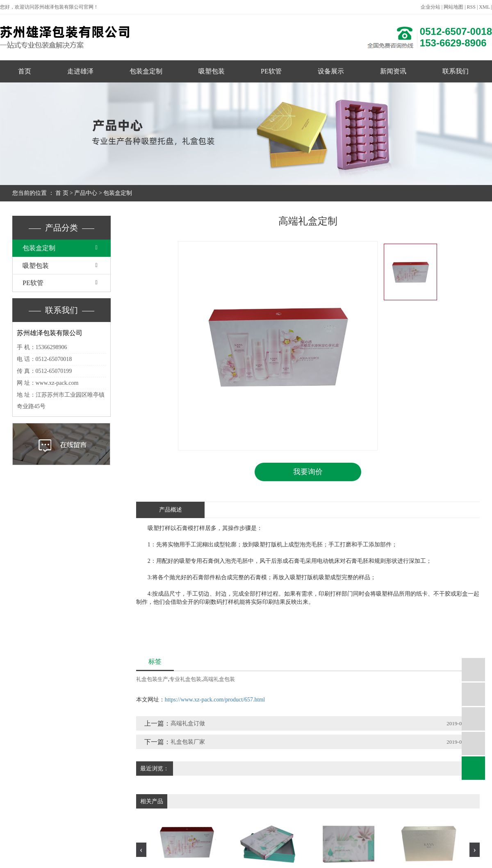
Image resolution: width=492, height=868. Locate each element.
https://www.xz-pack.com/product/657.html (215, 700)
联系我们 (456, 71)
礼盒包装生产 (152, 679)
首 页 (62, 193)
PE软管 (271, 71)
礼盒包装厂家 (188, 742)
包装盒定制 (146, 71)
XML (484, 7)
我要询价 (308, 472)
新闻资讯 (393, 71)
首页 (25, 71)
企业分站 (430, 7)
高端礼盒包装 (219, 679)
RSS (471, 7)
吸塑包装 (212, 71)
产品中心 (86, 193)
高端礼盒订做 (188, 723)
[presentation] (141, 849)
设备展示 (331, 71)
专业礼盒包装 (185, 679)
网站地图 (453, 7)
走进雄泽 (80, 71)
